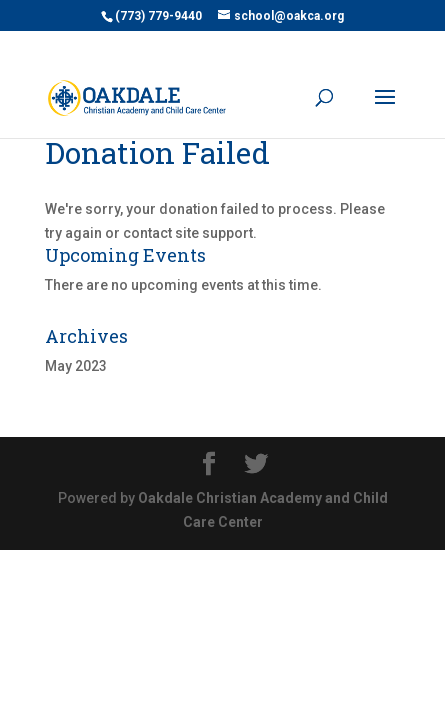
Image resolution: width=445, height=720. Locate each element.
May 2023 (76, 366)
